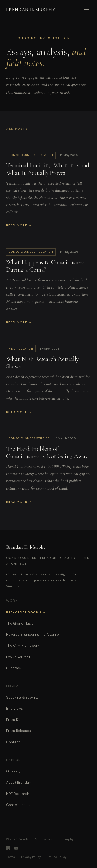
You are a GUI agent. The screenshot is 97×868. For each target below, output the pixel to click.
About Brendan (19, 782)
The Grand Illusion (21, 623)
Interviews (14, 709)
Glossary (13, 771)
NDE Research (18, 794)
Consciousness (19, 805)
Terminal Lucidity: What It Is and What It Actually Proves (48, 169)
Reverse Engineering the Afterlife (33, 634)
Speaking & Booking (22, 697)
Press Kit (13, 720)
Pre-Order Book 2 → (26, 612)
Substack (14, 668)
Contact (13, 742)
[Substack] (8, 848)
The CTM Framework (23, 646)
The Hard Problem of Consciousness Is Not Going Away (47, 453)
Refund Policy (57, 857)
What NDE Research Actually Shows (42, 363)
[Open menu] (87, 9)
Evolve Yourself (18, 657)
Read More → (19, 225)
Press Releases (18, 731)
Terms (11, 857)
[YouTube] (16, 848)
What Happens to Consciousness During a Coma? (45, 266)
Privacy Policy (31, 857)
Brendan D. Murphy (31, 9)
